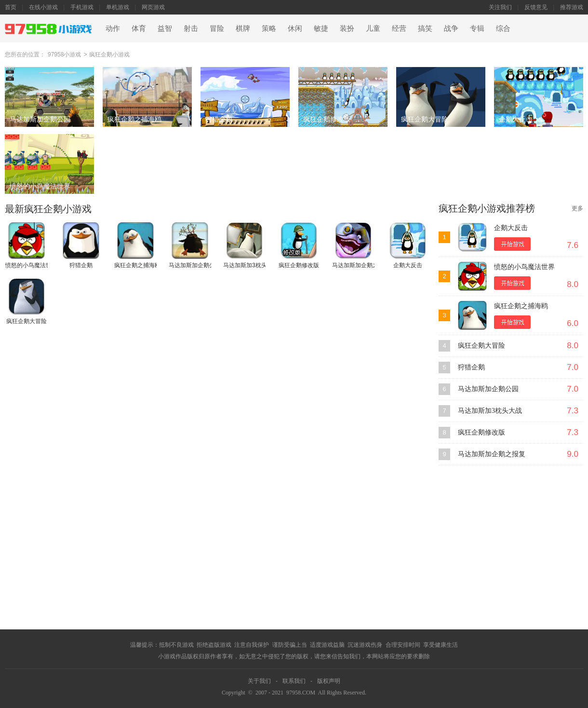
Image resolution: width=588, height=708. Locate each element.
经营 (399, 28)
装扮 (347, 28)
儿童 (373, 28)
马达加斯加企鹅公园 (488, 389)
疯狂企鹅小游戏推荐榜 (487, 208)
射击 (191, 28)
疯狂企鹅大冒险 (481, 346)
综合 (503, 28)
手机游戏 (82, 7)
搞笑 (425, 28)
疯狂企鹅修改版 (481, 432)
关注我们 (500, 7)
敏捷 (321, 28)
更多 (577, 208)
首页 (11, 7)
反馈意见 (536, 7)
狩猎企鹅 (471, 367)
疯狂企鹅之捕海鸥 (521, 306)
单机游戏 (118, 7)
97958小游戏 (64, 54)
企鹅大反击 (511, 228)
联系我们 (294, 681)
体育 (139, 28)
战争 (451, 28)
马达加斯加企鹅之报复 (492, 454)
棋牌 (243, 28)
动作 (113, 28)
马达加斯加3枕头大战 (490, 411)
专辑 (477, 28)
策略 (269, 28)
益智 (165, 28)
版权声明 (329, 681)
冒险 (217, 28)
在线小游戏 (43, 7)
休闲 (295, 28)
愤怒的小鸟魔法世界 (524, 267)
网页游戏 (153, 7)
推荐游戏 (572, 7)
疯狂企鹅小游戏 (109, 54)
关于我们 (259, 681)
